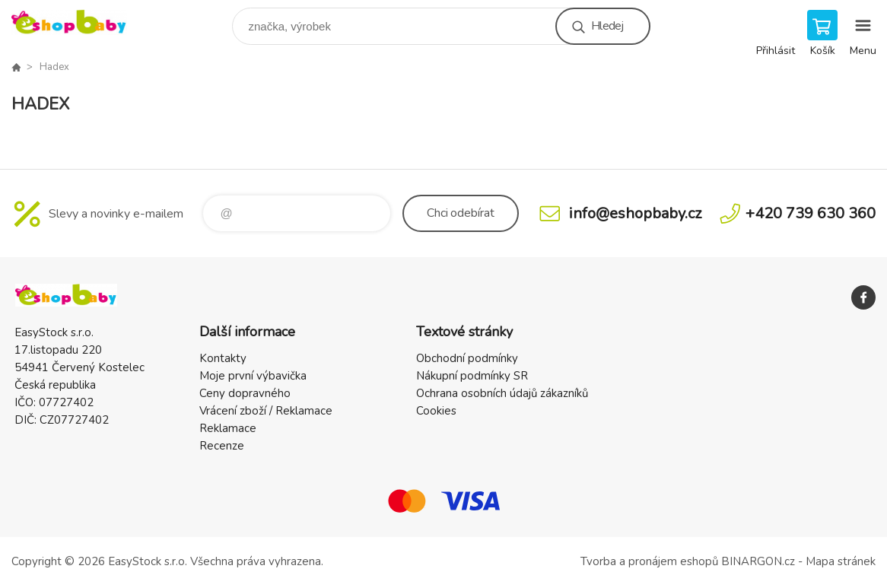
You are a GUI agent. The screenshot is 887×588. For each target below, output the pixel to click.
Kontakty (223, 358)
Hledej (607, 26)
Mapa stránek (841, 561)
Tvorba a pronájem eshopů (649, 561)
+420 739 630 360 (811, 213)
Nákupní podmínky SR (472, 376)
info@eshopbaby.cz (635, 213)
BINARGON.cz (758, 561)
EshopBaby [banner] (79, 22)
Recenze (222, 446)
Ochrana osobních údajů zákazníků (502, 393)
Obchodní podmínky (467, 358)
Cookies (436, 411)
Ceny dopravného (245, 393)
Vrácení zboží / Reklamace (266, 411)
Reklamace (228, 428)
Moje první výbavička (253, 376)
